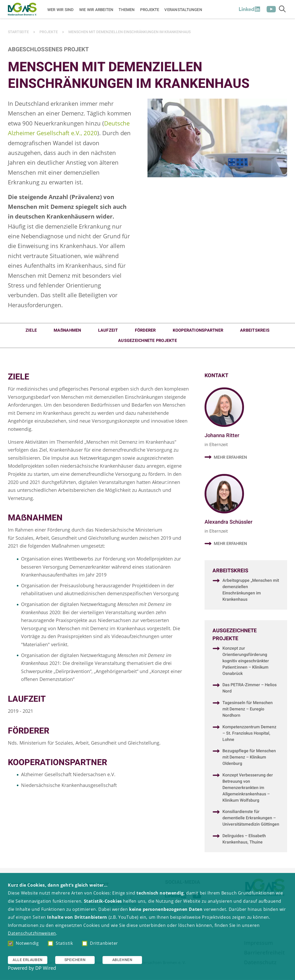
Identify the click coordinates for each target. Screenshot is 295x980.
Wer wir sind (61, 9)
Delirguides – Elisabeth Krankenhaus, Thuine (244, 840)
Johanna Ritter (222, 435)
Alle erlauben (28, 960)
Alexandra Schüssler (228, 522)
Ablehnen (122, 960)
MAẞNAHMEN (67, 330)
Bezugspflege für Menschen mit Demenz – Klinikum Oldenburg (249, 758)
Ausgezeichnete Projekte (147, 341)
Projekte (150, 9)
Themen (127, 9)
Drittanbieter (100, 943)
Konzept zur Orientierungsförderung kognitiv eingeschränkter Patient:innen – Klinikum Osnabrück (246, 662)
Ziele (31, 330)
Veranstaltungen (183, 9)
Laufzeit (108, 330)
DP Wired (46, 968)
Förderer (145, 330)
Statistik (60, 943)
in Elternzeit (216, 444)
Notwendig (23, 943)
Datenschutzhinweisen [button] (32, 933)
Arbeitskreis (255, 330)
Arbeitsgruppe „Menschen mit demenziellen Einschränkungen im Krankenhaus (251, 591)
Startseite (18, 32)
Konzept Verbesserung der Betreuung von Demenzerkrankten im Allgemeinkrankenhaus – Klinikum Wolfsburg (248, 789)
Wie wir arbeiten (96, 9)
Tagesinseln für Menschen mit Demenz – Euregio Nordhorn (248, 710)
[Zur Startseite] (22, 9)
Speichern (75, 960)
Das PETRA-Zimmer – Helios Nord (250, 689)
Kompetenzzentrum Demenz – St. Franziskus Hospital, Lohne (249, 734)
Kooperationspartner (198, 330)
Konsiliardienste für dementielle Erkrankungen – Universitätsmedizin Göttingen (251, 819)
